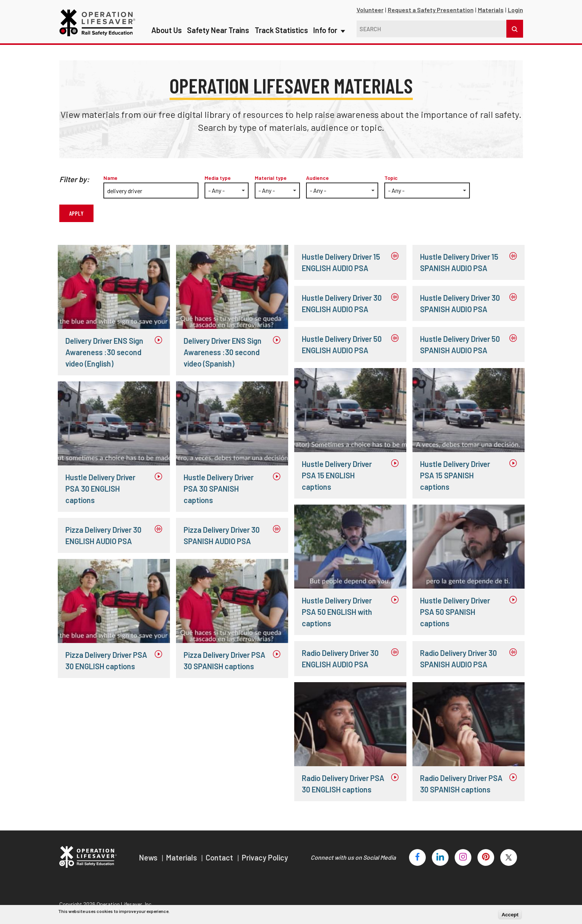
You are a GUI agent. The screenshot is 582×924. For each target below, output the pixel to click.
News (149, 857)
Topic (391, 178)
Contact (220, 857)
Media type (218, 178)
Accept (510, 915)
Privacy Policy (265, 857)
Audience (317, 178)
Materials (491, 10)
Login (515, 10)
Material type (271, 178)
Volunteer (370, 10)
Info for (329, 15)
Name (110, 178)
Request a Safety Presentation (431, 10)
